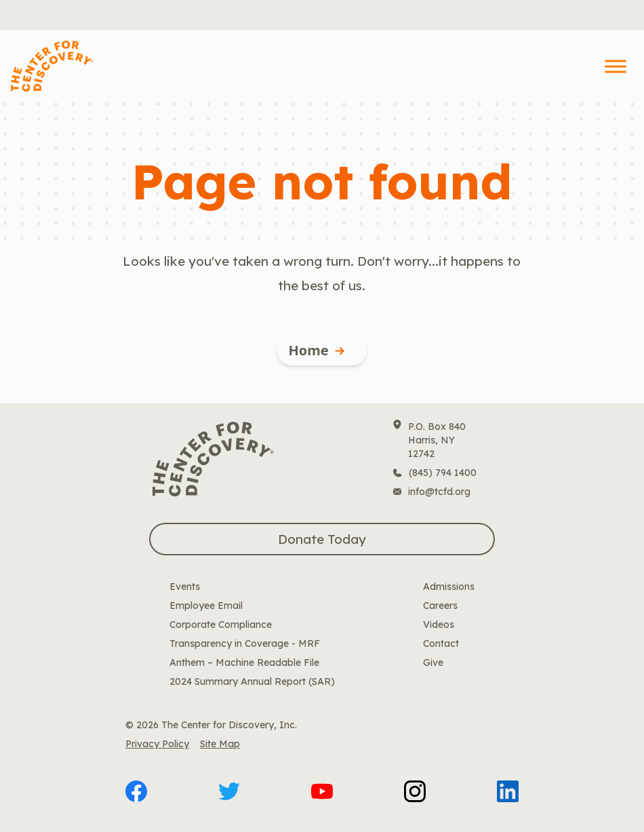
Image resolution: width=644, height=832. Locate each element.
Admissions (449, 587)
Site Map (220, 744)
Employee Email (206, 606)
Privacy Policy (157, 744)
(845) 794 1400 (443, 473)
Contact (441, 643)
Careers (440, 606)
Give (433, 662)
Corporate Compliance (221, 625)
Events (185, 587)
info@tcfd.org (439, 492)
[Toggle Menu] (616, 66)
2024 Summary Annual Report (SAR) (252, 681)
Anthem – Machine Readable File (244, 662)
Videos (439, 625)
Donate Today (322, 539)
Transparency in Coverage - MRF (245, 643)
